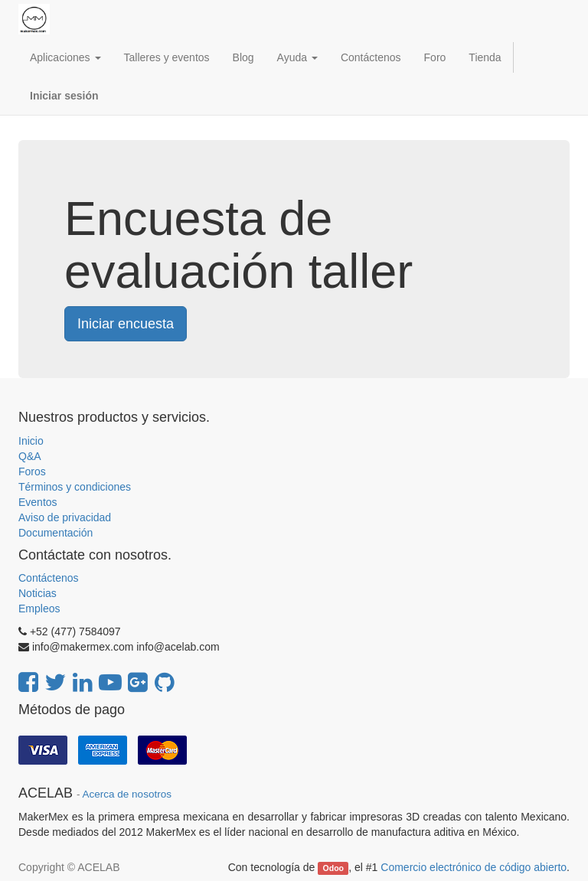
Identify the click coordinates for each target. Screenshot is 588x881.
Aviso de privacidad (65, 517)
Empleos (39, 609)
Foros (32, 471)
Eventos (38, 502)
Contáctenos (49, 578)
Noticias (38, 593)
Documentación (56, 533)
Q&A (30, 456)
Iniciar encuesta (126, 324)
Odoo (333, 868)
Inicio (31, 441)
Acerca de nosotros (127, 794)
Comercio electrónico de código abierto (474, 867)
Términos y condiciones (75, 487)
